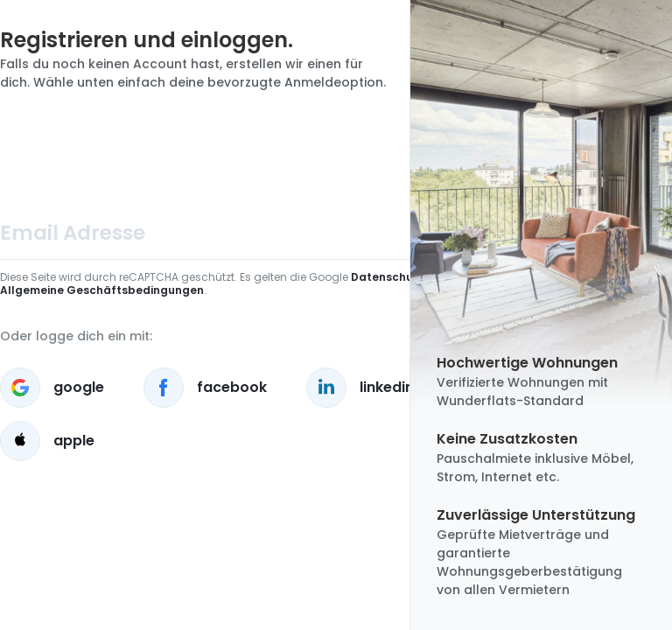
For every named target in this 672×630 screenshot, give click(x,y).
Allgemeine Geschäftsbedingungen (102, 290)
